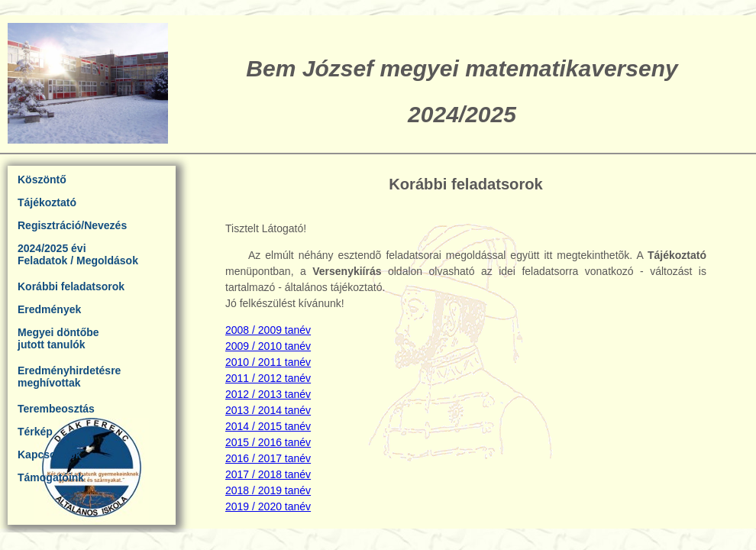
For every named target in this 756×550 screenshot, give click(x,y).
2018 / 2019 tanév (268, 490)
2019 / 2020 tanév (268, 506)
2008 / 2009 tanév (268, 330)
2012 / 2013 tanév (268, 394)
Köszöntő (42, 180)
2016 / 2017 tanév (268, 458)
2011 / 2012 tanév (268, 378)
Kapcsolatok (49, 455)
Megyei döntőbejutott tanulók (58, 338)
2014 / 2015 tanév (268, 426)
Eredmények (49, 309)
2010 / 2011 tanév (268, 362)
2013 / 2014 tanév (268, 410)
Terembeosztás (56, 409)
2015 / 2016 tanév (268, 442)
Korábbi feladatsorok (71, 286)
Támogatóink (51, 477)
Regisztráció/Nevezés (72, 225)
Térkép (35, 432)
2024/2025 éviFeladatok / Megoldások (78, 254)
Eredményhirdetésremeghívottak (69, 377)
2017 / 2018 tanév (268, 474)
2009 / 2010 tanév (268, 346)
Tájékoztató (47, 202)
